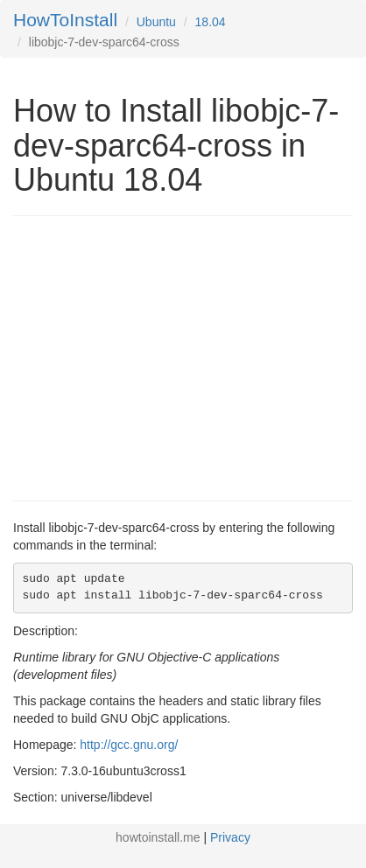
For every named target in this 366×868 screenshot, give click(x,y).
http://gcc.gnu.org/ (129, 745)
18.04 (211, 22)
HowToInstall (65, 20)
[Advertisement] (160, 356)
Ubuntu (156, 22)
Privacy (230, 837)
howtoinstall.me (158, 837)
